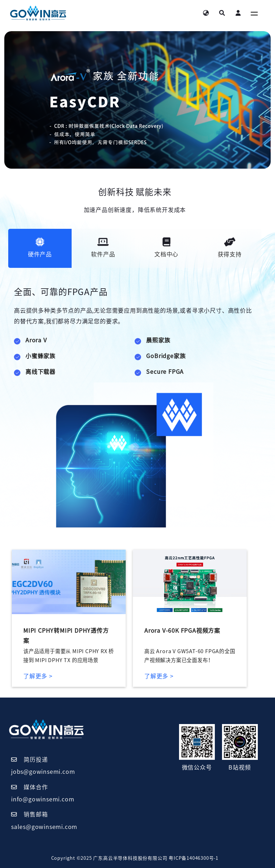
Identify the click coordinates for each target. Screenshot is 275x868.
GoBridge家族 (166, 356)
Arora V (36, 340)
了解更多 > (38, 676)
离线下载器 (40, 372)
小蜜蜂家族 (40, 356)
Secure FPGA (165, 372)
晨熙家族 (158, 340)
